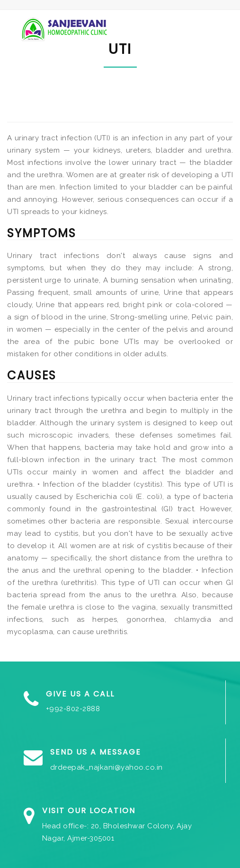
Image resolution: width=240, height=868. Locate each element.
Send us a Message (96, 752)
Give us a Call (80, 694)
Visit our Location (89, 811)
